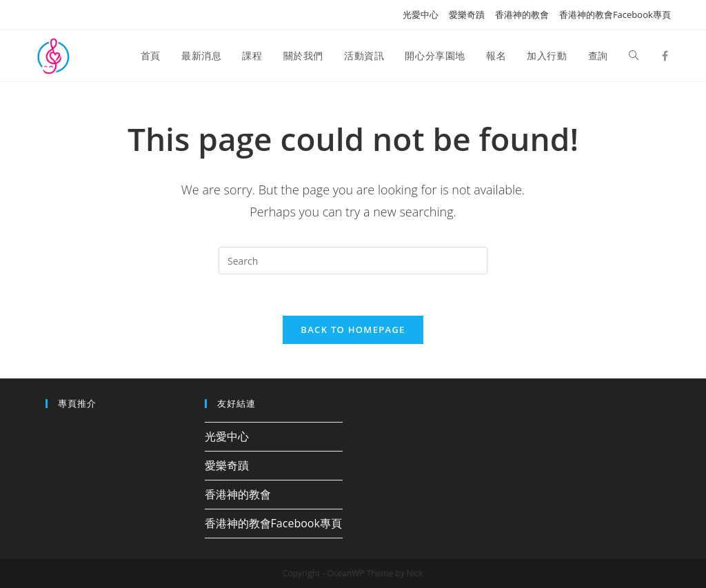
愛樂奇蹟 (467, 14)
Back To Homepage (353, 330)
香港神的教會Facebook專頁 (615, 14)
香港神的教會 (522, 14)
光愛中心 (421, 14)
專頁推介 (77, 403)
